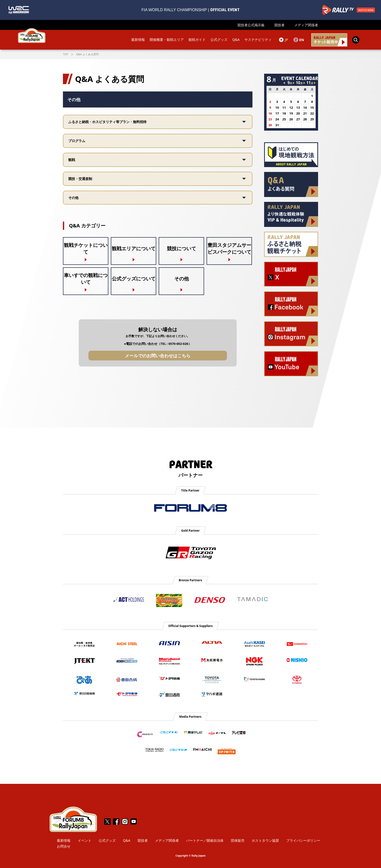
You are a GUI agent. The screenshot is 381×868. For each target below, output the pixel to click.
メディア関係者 (306, 25)
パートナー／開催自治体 (205, 840)
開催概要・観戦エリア (166, 40)
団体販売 (238, 840)
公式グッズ (218, 40)
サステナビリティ (258, 40)
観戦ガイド (197, 40)
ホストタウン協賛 (265, 840)
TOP (65, 54)
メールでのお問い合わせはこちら (158, 356)
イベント (85, 840)
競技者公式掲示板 (251, 25)
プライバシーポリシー (303, 840)
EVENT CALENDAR (300, 78)
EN (299, 40)
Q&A (235, 40)
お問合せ (64, 846)
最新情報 (138, 40)
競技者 (279, 25)
